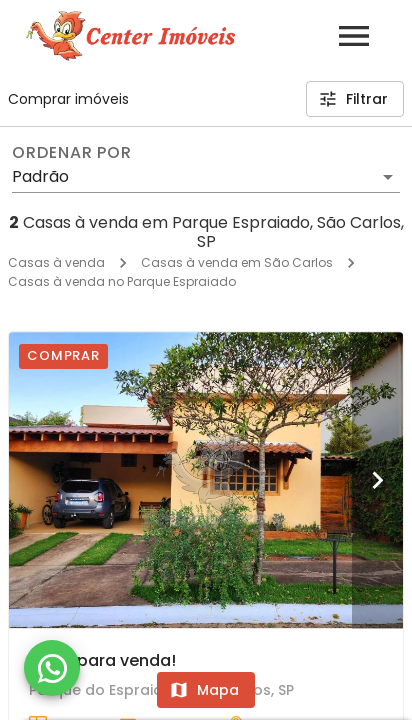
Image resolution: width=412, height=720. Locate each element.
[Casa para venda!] (206, 480)
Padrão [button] (40, 176)
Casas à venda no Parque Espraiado (122, 281)
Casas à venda (56, 262)
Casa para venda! (102, 660)
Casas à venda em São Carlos (237, 262)
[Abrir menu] (354, 36)
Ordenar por (72, 153)
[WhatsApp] (52, 668)
